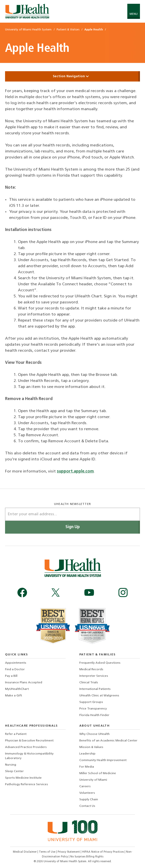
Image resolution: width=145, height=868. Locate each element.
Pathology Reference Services (27, 784)
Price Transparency (93, 709)
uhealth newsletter (72, 504)
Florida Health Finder (94, 715)
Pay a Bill (11, 676)
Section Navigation (72, 76)
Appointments (16, 663)
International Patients (95, 689)
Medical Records (91, 669)
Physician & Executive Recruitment (29, 741)
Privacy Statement (69, 852)
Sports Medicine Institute (23, 778)
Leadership (87, 754)
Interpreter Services (94, 676)
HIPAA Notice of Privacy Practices (103, 852)
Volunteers (87, 793)
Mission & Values (91, 747)
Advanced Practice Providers (26, 747)
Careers (85, 786)
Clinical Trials (89, 683)
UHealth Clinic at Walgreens (99, 696)
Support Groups (91, 702)
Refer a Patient (16, 734)
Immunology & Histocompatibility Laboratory (29, 756)
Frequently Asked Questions (100, 663)
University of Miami (93, 780)
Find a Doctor (15, 669)
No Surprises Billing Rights (87, 857)
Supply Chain (89, 800)
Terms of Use (47, 852)
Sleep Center (14, 771)
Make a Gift (14, 696)
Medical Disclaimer (25, 852)
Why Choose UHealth (94, 734)
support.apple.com (75, 471)
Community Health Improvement (103, 760)
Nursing (11, 765)
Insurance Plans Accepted (24, 683)
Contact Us (87, 806)
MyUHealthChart (17, 689)
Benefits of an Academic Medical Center (108, 741)
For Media (87, 767)
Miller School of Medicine (98, 773)
